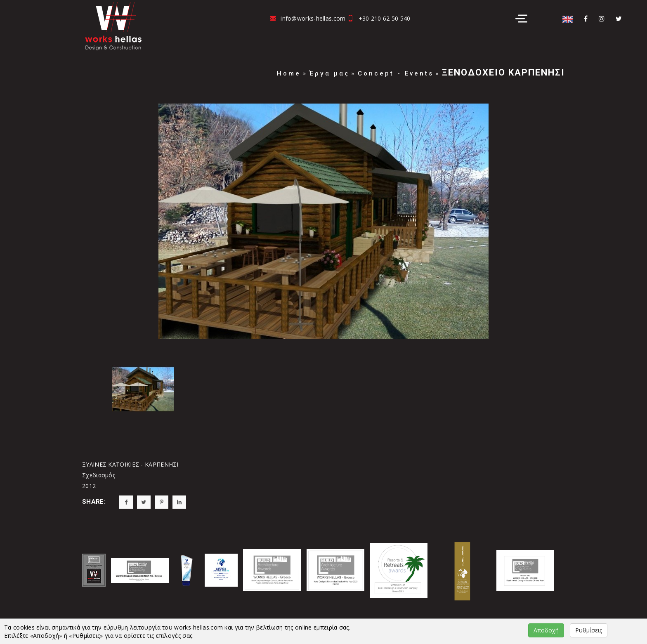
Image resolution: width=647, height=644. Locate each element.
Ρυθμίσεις (589, 630)
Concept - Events (396, 73)
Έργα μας (329, 73)
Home (289, 73)
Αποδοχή (546, 630)
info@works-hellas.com (313, 18)
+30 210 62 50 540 (385, 18)
